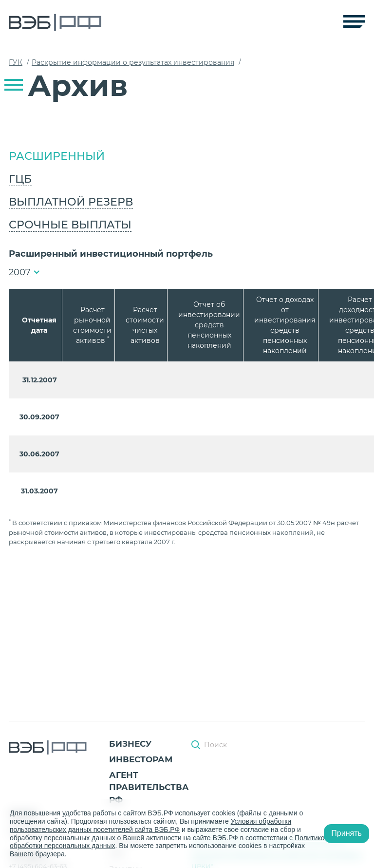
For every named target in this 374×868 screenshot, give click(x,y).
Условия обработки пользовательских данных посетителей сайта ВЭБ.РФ (151, 825)
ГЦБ (20, 179)
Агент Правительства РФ (149, 787)
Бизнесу (130, 744)
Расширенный (57, 156)
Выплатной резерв (71, 202)
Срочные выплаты (70, 225)
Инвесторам (141, 759)
